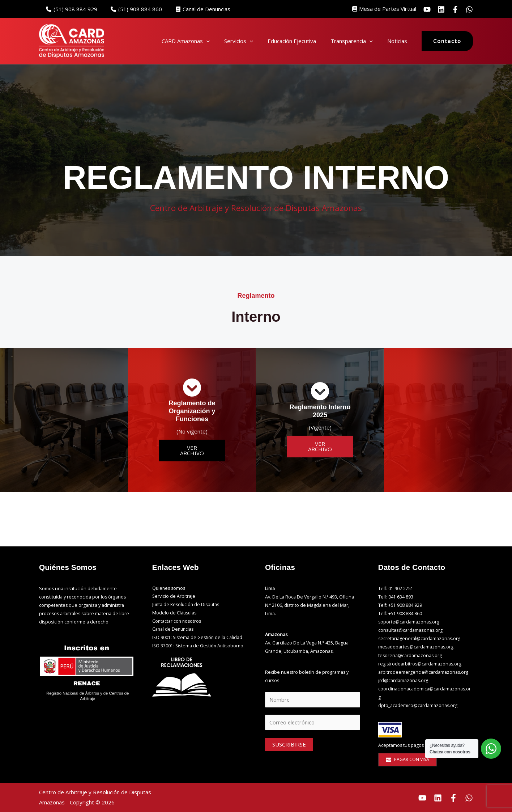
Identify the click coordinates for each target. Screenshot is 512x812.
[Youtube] (422, 798)
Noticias (397, 41)
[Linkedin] (441, 9)
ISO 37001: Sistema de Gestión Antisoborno (199, 647)
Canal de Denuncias (196, 9)
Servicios (239, 41)
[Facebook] (453, 798)
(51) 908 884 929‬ (70, 9)
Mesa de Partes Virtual (388, 9)
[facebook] (455, 9)
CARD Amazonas (186, 41)
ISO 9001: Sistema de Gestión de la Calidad (198, 638)
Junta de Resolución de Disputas (187, 605)
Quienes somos (169, 589)
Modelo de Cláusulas (175, 614)
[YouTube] (427, 9)
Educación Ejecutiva (292, 41)
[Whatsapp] (469, 9)
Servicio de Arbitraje (174, 597)
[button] (206, 41)
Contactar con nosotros (177, 622)
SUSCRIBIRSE (289, 745)
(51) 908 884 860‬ (132, 9)
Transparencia (352, 41)
